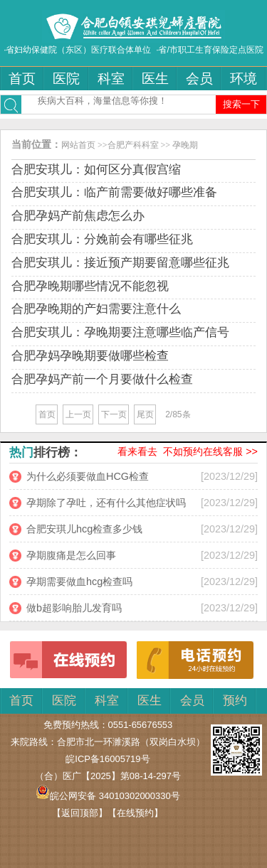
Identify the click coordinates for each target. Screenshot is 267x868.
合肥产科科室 (133, 145)
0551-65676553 (141, 725)
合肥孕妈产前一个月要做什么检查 (102, 379)
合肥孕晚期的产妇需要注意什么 (96, 309)
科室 (111, 79)
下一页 (114, 414)
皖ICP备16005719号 (108, 759)
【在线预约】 (135, 813)
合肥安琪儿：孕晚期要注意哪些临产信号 (120, 332)
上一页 (78, 414)
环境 (244, 79)
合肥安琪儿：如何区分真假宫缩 (96, 170)
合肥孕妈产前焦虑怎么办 (78, 216)
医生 (155, 79)
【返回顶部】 (80, 813)
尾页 (145, 414)
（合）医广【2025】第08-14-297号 (108, 776)
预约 (235, 701)
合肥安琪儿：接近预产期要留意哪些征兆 (120, 263)
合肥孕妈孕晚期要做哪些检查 (90, 356)
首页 (22, 79)
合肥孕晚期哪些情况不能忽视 (90, 286)
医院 (66, 79)
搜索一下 (241, 104)
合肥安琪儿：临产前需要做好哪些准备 (114, 192)
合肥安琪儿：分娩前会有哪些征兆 (102, 239)
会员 (199, 79)
